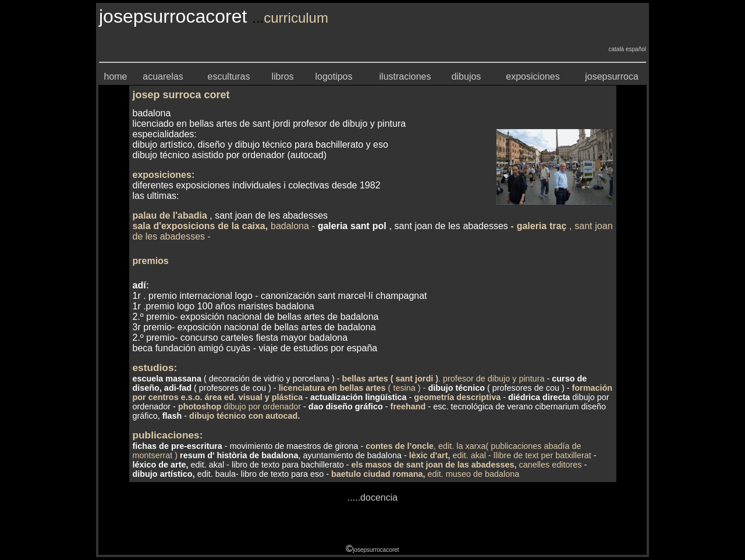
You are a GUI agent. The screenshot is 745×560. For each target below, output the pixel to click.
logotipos (334, 76)
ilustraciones (405, 76)
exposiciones (533, 76)
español (636, 49)
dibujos (466, 76)
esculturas (229, 76)
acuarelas (163, 76)
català (615, 49)
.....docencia (372, 497)
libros (282, 76)
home (115, 76)
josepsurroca (612, 76)
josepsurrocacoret (376, 550)
